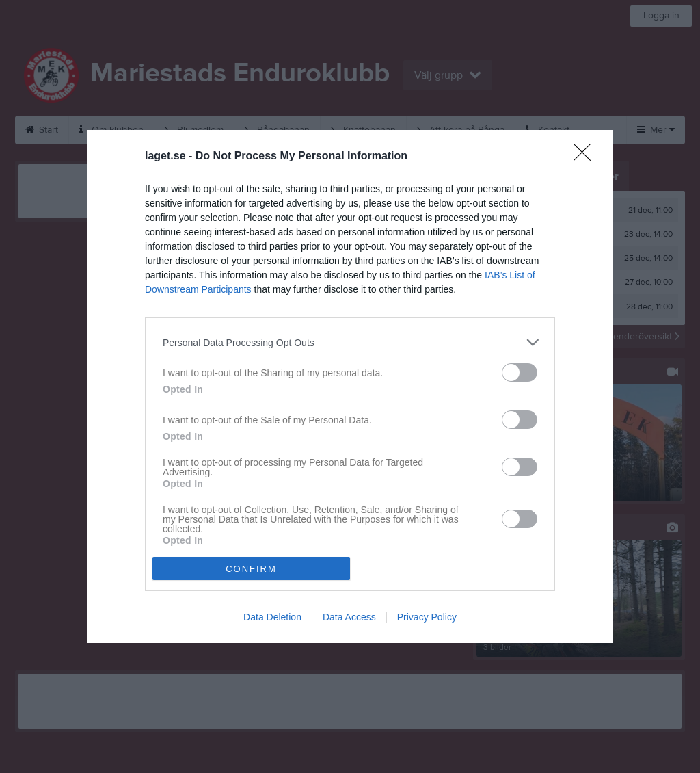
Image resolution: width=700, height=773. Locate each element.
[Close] (587, 157)
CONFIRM (251, 569)
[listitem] (350, 342)
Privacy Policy (427, 617)
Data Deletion (272, 617)
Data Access (349, 617)
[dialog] (350, 386)
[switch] (520, 372)
